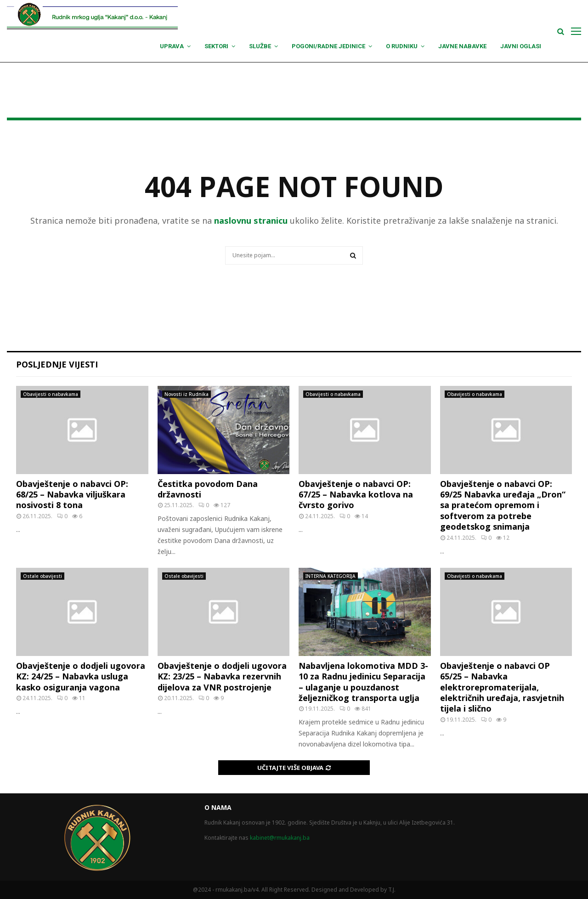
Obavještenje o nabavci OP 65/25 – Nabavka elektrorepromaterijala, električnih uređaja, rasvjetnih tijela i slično (502, 687)
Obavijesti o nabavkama (51, 394)
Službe (260, 46)
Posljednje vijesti (57, 364)
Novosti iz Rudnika (187, 394)
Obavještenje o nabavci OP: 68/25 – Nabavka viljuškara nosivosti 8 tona (72, 495)
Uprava (172, 46)
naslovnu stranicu (251, 221)
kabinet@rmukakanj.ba (280, 838)
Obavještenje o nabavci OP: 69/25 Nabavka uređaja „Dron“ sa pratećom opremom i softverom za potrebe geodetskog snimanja (503, 505)
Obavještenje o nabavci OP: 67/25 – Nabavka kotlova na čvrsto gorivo (356, 495)
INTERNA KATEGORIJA (331, 576)
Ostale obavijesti (42, 576)
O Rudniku (402, 46)
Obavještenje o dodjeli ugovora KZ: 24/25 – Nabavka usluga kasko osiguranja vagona (81, 676)
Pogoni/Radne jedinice (328, 46)
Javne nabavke (462, 46)
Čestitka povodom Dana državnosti (208, 489)
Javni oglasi (521, 46)
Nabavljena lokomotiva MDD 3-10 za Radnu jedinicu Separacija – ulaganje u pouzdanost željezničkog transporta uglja (363, 682)
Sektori (216, 46)
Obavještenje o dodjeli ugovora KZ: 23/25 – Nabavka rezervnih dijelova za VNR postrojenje (222, 676)
